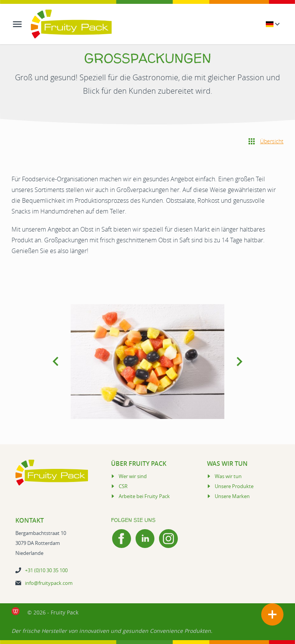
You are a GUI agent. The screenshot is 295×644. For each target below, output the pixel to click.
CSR (123, 486)
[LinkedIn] (145, 539)
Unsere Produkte (234, 486)
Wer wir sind (133, 476)
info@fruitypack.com (49, 583)
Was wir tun (228, 476)
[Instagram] (168, 539)
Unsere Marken (232, 496)
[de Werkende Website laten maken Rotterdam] (16, 611)
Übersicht (272, 141)
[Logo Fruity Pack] (71, 24)
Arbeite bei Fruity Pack (144, 496)
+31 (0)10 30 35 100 (46, 570)
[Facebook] (122, 539)
